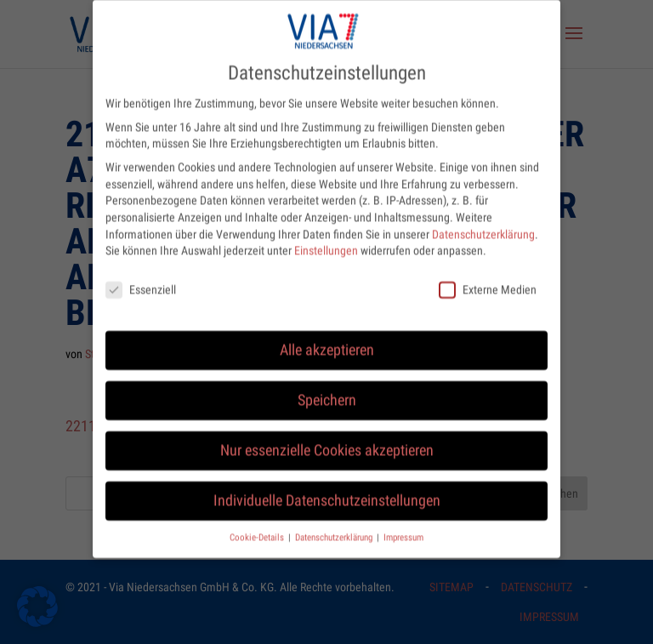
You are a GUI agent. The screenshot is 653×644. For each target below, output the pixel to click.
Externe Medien (488, 279)
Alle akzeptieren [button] (327, 339)
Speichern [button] (327, 389)
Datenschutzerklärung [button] (335, 525)
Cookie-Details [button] (258, 525)
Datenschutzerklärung (483, 222)
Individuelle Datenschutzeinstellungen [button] (327, 489)
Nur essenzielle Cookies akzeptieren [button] (327, 439)
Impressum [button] (403, 525)
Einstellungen (326, 239)
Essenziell (141, 279)
